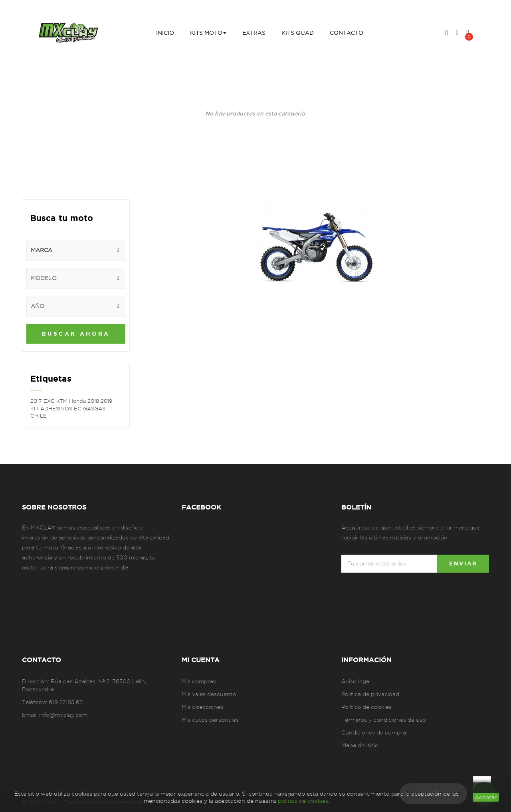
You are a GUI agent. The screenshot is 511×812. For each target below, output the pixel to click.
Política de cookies (366, 707)
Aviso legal (356, 681)
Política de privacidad (370, 694)
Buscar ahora (76, 334)
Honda (78, 401)
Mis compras (199, 681)
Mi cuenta (201, 660)
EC (78, 408)
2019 (106, 401)
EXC (50, 401)
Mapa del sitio (360, 745)
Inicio (188, 121)
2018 (94, 401)
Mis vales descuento (209, 694)
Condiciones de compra (374, 732)
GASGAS (94, 408)
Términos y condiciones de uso (384, 720)
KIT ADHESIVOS (52, 408)
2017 (37, 401)
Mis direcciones (202, 707)
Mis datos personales (210, 720)
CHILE (39, 416)
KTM (63, 401)
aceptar (486, 797)
